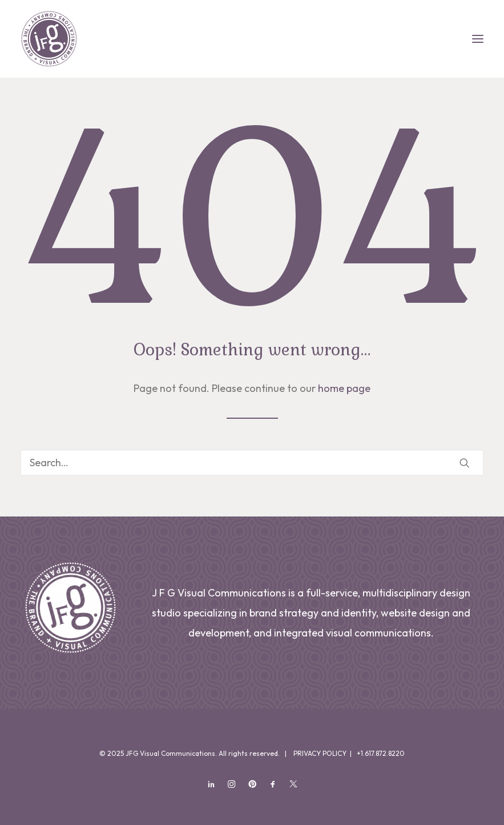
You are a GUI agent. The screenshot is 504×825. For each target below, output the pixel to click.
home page (344, 388)
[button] (478, 39)
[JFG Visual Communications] (49, 39)
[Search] (252, 462)
